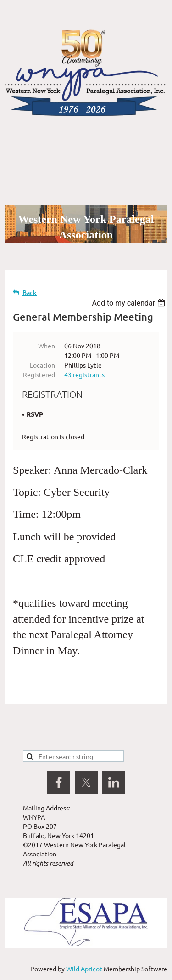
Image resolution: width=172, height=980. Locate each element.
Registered (39, 374)
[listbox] (130, 303)
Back (30, 292)
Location (42, 365)
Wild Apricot (84, 969)
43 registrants (84, 374)
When (47, 346)
